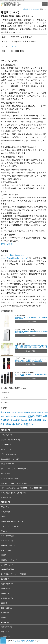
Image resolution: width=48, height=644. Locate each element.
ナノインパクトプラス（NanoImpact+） (15, 469)
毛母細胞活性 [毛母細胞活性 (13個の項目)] (35, 420)
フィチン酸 (4, 398)
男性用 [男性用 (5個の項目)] (20, 413)
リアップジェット (7, 541)
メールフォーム (18, 46)
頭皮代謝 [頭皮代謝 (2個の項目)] (27, 413)
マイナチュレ (20, 316)
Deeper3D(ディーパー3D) (10, 459)
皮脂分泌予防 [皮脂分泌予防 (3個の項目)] (22, 417)
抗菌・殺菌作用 (7, 608)
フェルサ (4, 531)
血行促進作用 (6, 579)
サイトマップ (6, 632)
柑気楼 (3, 555)
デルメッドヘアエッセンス (10, 526)
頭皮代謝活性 (6, 589)
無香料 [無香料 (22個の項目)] (31, 416)
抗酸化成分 (5, 613)
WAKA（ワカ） (7, 473)
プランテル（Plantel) (8, 454)
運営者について (7, 627)
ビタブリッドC (6, 550)
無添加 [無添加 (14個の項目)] (19, 424)
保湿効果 (4, 603)
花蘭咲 (3, 517)
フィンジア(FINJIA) (8, 464)
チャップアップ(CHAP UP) (25, 330)
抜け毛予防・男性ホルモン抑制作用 (13, 574)
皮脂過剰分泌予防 (7, 598)
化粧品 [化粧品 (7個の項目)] (45, 412)
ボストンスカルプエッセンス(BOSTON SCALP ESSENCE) (22, 488)
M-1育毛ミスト (6, 498)
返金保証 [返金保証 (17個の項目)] (15, 420)
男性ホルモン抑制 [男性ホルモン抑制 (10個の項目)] (9, 412)
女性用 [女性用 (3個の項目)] (13, 417)
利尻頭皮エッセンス (8, 546)
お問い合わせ (7, 244)
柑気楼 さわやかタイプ (9, 560)
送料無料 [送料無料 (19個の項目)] (5, 420)
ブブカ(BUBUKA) (7, 445)
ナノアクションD (7, 565)
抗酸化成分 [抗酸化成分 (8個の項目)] (36, 412)
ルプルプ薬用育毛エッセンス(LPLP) (14, 493)
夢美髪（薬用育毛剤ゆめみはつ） (13, 521)
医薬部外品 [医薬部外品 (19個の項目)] (41, 416)
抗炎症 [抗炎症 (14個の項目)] (24, 420)
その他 (3, 618)
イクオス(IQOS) (7, 435)
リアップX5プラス (8, 536)
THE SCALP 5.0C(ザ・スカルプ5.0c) (14, 483)
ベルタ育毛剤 (20, 344)
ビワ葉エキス (5, 393)
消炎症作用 (5, 593)
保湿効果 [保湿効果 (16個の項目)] (10, 424)
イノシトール (5, 402)
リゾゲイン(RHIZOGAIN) (24, 372)
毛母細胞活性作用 (7, 584)
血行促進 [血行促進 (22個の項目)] (28, 424)
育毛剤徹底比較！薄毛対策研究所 (24, 641)
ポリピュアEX (20, 358)
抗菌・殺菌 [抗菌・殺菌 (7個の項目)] (5, 417)
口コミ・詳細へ (31, 321)
